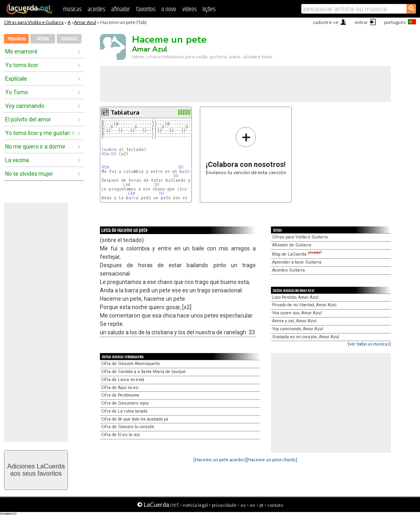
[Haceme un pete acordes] (220, 459)
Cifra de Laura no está (123, 380)
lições (209, 9)
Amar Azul (85, 22)
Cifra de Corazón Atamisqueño (130, 364)
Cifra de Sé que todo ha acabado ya (135, 419)
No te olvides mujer (29, 174)
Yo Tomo (17, 92)
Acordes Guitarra (289, 270)
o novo (169, 9)
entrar (361, 22)
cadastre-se (326, 22)
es (243, 505)
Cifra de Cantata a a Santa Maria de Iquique (143, 372)
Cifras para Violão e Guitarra (34, 22)
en (253, 505)
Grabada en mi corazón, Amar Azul (306, 337)
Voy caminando (25, 106)
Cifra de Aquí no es (120, 388)
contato (275, 505)
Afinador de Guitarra (292, 245)
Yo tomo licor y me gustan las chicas (41, 133)
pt (261, 505)
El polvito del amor (28, 119)
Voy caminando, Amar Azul (298, 329)
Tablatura (125, 113)
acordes (96, 9)
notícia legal (195, 505)
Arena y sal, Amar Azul (294, 321)
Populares (17, 39)
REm (105, 154)
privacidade (224, 505)
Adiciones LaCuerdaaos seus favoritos (36, 470)
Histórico (69, 39)
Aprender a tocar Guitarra (297, 262)
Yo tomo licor (22, 65)
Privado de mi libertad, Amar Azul (304, 305)
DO (114, 154)
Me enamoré (21, 52)
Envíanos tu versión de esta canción (246, 151)
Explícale (16, 79)
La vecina (17, 160)
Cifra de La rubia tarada (124, 411)
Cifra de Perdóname (120, 395)
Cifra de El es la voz (120, 435)
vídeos (189, 9)
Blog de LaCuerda (297, 254)
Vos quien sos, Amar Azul (297, 313)
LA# (127, 185)
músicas (72, 9)
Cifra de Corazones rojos (125, 403)
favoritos (146, 9)
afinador (120, 9)
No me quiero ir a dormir (35, 147)
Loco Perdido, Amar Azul (295, 297)
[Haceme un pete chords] (272, 459)
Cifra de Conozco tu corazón (128, 427)
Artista (43, 39)
